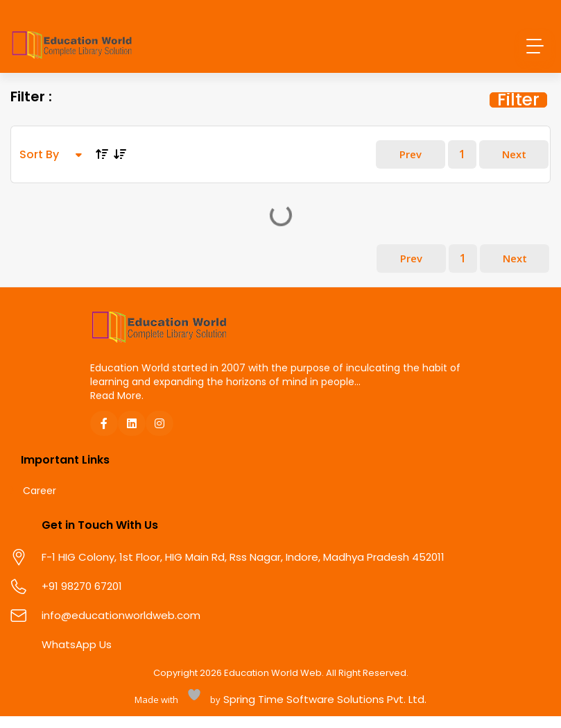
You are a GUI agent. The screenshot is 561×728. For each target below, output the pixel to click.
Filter (518, 104)
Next (509, 169)
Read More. (117, 418)
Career (40, 515)
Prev (391, 169)
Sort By (51, 168)
